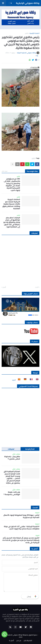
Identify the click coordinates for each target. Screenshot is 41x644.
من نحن (19, 641)
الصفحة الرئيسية (34, 33)
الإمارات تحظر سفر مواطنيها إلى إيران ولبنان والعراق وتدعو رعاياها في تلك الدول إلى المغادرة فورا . (12, 222)
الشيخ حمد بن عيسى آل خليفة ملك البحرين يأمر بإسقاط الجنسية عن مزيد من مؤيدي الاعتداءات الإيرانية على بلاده (21, 540)
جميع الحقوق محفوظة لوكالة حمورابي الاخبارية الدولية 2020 (20, 636)
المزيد (14, 380)
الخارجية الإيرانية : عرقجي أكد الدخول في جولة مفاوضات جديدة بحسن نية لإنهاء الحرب (22, 528)
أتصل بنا (11, 641)
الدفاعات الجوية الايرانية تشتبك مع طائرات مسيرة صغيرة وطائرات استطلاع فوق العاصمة (11, 204)
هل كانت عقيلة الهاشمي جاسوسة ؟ (12, 493)
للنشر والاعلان (28, 641)
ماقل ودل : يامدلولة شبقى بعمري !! (12, 458)
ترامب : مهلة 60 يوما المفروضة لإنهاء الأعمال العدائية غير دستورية (21, 516)
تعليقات (11, 449)
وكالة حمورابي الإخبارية (28, 3)
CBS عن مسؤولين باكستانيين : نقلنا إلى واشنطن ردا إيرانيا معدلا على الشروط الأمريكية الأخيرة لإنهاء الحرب (12, 185)
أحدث (37, 287)
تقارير (27, 33)
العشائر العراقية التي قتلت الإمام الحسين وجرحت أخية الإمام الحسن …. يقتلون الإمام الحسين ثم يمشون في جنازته (12, 477)
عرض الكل (5, 171)
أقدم (4, 287)
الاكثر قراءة (30, 449)
